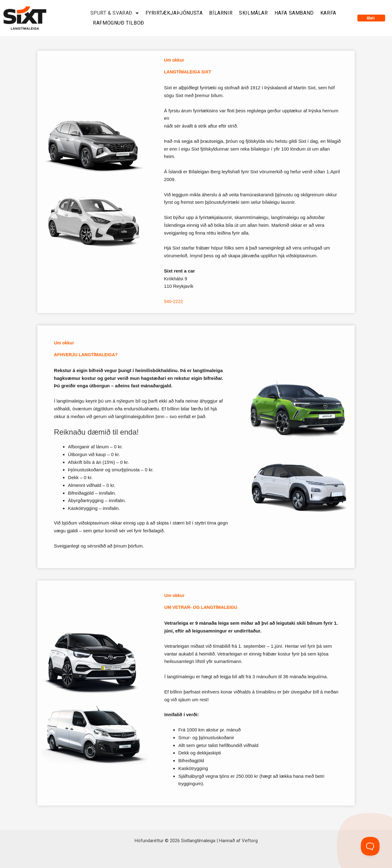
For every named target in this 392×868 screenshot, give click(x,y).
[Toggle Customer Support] (370, 846)
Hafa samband (294, 13)
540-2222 (174, 301)
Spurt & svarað (115, 13)
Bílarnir (221, 13)
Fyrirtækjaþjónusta (174, 13)
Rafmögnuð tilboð (119, 23)
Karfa (328, 13)
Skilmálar (253, 13)
